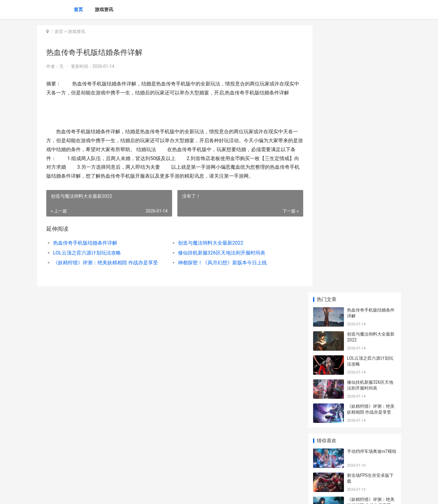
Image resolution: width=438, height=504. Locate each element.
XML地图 (148, 494)
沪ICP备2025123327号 (121, 494)
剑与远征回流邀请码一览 (371, 280)
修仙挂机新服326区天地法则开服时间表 (216, 262)
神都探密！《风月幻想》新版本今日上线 (217, 272)
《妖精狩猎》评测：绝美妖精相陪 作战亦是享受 (105, 272)
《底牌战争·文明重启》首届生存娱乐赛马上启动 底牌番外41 (371, 452)
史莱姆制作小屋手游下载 (371, 256)
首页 (78, 10)
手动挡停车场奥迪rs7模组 (372, 184)
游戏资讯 (104, 10)
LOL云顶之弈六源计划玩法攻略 (87, 262)
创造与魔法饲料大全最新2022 (205, 252)
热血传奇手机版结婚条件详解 (85, 252)
